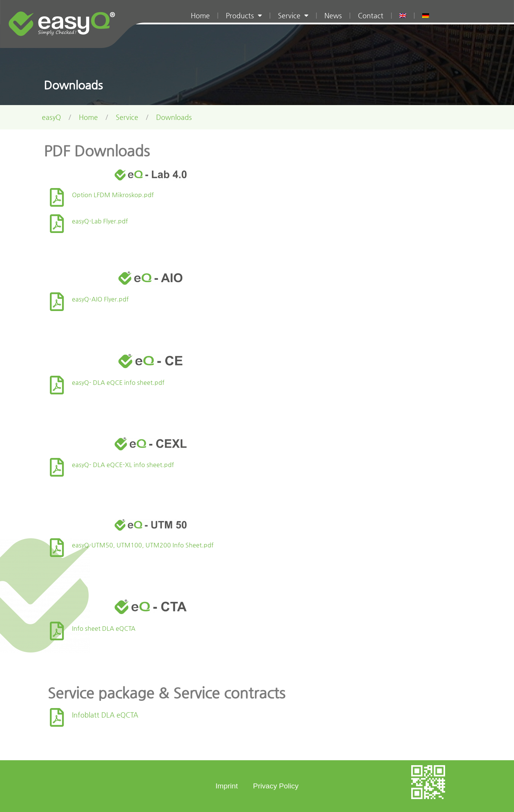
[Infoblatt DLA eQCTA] (57, 717)
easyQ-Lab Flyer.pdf (100, 221)
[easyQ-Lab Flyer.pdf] (57, 224)
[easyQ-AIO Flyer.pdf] (57, 302)
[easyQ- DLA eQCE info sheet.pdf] (57, 385)
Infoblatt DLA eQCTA (105, 715)
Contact (371, 16)
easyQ (51, 117)
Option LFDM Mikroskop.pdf (113, 195)
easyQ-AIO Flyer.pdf (100, 299)
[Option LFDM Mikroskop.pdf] (57, 197)
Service (293, 16)
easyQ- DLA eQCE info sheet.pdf (118, 382)
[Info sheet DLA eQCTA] (57, 631)
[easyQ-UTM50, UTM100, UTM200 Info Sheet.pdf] (57, 548)
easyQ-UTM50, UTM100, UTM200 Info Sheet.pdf (143, 545)
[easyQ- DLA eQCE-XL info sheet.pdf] (57, 467)
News (333, 16)
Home (200, 16)
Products (244, 16)
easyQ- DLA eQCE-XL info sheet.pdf (123, 465)
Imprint (227, 786)
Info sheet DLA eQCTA (104, 628)
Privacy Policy (276, 786)
